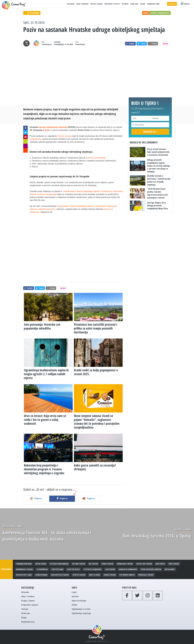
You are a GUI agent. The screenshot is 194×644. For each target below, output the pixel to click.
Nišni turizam (174, 564)
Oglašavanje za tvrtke (81, 609)
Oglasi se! (172, 4)
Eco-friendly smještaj (127, 575)
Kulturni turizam (79, 564)
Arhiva (74, 605)
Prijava (185, 4)
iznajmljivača (35, 139)
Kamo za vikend (94, 575)
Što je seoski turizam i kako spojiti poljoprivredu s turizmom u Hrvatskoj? (158, 152)
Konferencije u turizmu (24, 569)
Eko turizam (93, 564)
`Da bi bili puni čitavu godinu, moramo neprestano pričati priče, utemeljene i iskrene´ (158, 193)
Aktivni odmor (41, 564)
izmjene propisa (65, 136)
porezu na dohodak (96, 158)
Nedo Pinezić (160, 564)
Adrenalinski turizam (125, 564)
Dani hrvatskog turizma (60, 575)
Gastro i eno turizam (144, 564)
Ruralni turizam (110, 575)
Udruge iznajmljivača (160, 13)
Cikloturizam (110, 569)
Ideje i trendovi (82, 4)
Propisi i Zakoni (96, 4)
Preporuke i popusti (112, 4)
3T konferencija (42, 569)
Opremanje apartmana (24, 564)
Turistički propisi (73, 569)
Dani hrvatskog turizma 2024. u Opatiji (157, 536)
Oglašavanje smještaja (81, 613)
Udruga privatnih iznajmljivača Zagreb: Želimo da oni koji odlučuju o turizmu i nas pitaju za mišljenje (159, 166)
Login (74, 592)
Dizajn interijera (41, 575)
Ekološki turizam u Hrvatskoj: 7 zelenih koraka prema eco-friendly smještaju (159, 180)
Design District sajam (24, 575)
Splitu (47, 130)
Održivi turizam (107, 564)
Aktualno (71, 4)
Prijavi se (36, 499)
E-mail (153, 44)
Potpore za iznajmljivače (93, 569)
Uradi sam (134, 4)
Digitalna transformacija (59, 564)
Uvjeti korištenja (79, 601)
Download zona (153, 4)
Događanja (34, 13)
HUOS (146, 13)
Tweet (142, 44)
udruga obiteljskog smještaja (53, 127)
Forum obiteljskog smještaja (151, 569)
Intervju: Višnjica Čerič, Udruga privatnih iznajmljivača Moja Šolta (157, 206)
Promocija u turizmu (146, 575)
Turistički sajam (57, 569)
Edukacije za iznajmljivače (128, 569)
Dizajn (143, 4)
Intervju (125, 4)
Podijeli (130, 44)
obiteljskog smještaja (81, 152)
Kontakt (75, 596)
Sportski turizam (79, 575)
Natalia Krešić (170, 569)
